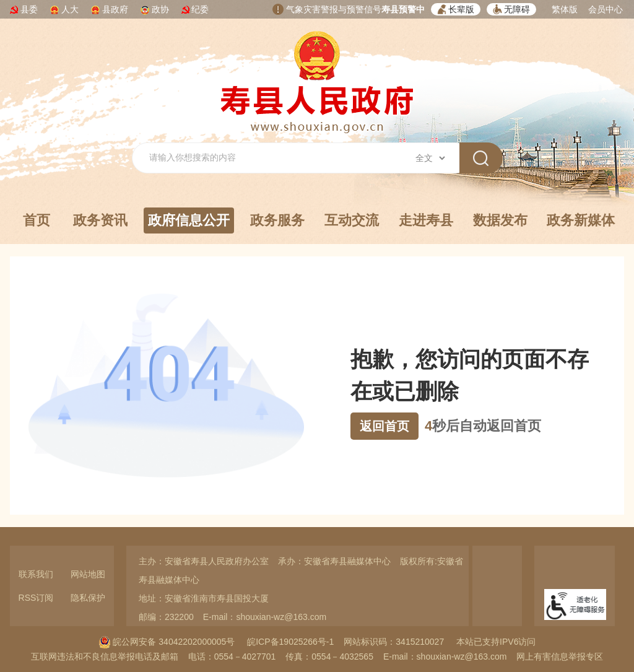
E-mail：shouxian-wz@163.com (265, 617)
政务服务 (277, 220)
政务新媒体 (581, 220)
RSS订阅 (36, 598)
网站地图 (88, 574)
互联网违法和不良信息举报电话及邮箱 (105, 657)
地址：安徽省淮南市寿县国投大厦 (204, 598)
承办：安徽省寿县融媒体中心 (334, 561)
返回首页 (384, 426)
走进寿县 (426, 220)
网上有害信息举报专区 (560, 657)
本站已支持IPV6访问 (496, 642)
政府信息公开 (189, 223)
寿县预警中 (403, 9)
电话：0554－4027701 (232, 657)
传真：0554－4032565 (329, 657)
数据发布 (500, 220)
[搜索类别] (430, 158)
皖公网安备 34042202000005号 (167, 642)
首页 (37, 220)
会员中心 (606, 9)
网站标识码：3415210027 (394, 642)
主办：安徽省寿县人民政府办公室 (204, 561)
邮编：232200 (166, 617)
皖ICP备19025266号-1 (290, 642)
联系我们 (36, 574)
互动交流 (352, 220)
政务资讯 (100, 220)
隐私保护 (88, 598)
